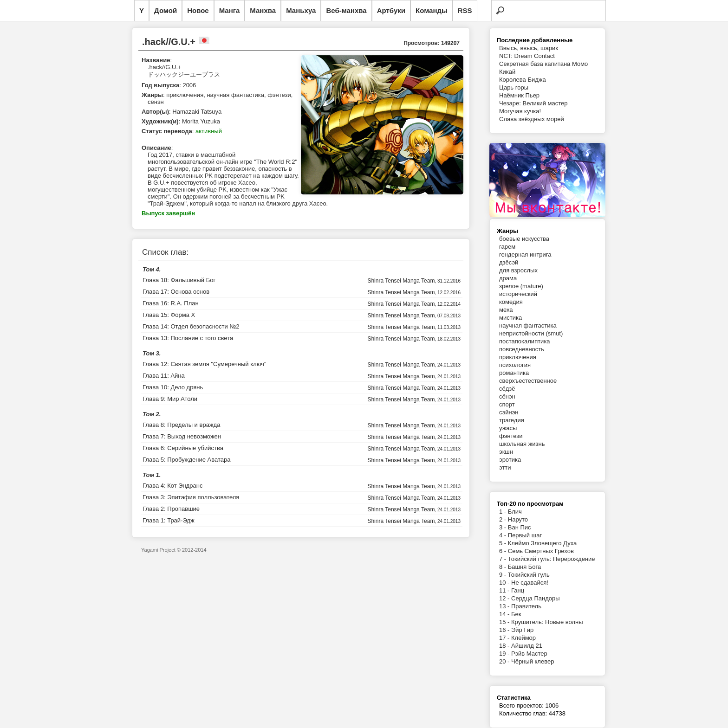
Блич (515, 512)
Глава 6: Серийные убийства (183, 448)
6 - (504, 551)
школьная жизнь (522, 444)
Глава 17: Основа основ (176, 292)
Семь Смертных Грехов (541, 551)
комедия (511, 302)
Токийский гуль (529, 575)
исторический (518, 294)
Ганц (518, 590)
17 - (505, 638)
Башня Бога (524, 567)
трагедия (512, 420)
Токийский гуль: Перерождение (552, 559)
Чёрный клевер (533, 661)
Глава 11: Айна (164, 376)
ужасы (508, 428)
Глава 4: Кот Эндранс (173, 486)
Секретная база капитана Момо (543, 64)
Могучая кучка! (520, 111)
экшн (506, 452)
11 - (505, 590)
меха (506, 310)
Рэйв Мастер (529, 654)
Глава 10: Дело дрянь (173, 387)
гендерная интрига (525, 254)
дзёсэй (509, 262)
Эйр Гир (522, 630)
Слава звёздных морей (532, 119)
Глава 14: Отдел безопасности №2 (191, 326)
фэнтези (511, 436)
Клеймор (523, 638)
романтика (514, 373)
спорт (507, 404)
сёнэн (507, 396)
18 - (505, 646)
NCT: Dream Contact (527, 56)
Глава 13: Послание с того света (188, 338)
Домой (166, 10)
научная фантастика (528, 325)
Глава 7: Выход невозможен (182, 436)
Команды (432, 10)
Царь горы (514, 87)
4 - (504, 535)
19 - (505, 654)
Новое (198, 10)
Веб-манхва (346, 10)
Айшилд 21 (527, 646)
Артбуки (391, 10)
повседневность (522, 349)
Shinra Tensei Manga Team (401, 281)
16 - (505, 630)
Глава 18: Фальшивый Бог (179, 280)
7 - (504, 559)
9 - (504, 575)
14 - (505, 614)
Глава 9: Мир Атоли (170, 399)
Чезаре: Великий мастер (533, 103)
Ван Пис (520, 527)
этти (505, 467)
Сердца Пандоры (536, 598)
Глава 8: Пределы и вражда (181, 425)
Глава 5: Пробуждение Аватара (186, 460)
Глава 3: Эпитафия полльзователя (191, 497)
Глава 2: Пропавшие (171, 509)
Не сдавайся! (530, 583)
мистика (510, 318)
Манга (230, 10)
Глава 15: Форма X (169, 315)
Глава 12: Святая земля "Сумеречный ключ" (205, 364)
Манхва (263, 10)
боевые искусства (524, 239)
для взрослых (518, 270)
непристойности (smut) (531, 333)
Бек (516, 614)
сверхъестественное (528, 381)
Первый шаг (525, 535)
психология (515, 365)
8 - (504, 567)
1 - (504, 512)
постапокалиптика (525, 341)
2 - (504, 519)
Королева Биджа (523, 80)
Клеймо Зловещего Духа (542, 543)
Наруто (518, 519)
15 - (505, 622)
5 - (504, 543)
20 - (505, 661)
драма (508, 278)
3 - (504, 527)
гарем (507, 247)
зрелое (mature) (521, 286)
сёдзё (507, 389)
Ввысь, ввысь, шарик (529, 48)
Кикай (507, 72)
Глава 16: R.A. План (171, 303)
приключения (518, 357)
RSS (465, 10)
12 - (505, 598)
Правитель (526, 606)
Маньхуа (301, 10)
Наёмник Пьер (519, 95)
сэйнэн (509, 412)
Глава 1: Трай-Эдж (169, 520)
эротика (510, 460)
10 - (505, 583)
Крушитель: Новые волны (547, 622)
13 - (505, 606)
